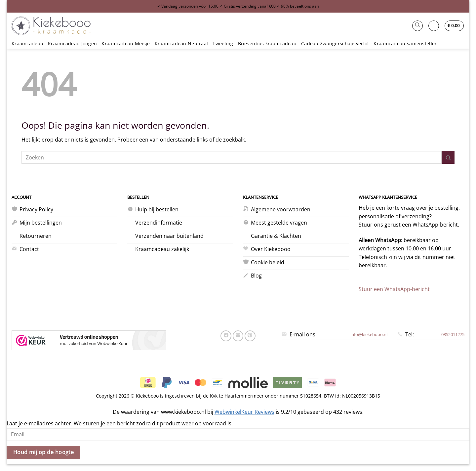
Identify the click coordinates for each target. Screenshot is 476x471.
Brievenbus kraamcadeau (267, 43)
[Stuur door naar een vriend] (238, 336)
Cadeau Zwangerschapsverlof (335, 43)
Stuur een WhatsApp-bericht (394, 289)
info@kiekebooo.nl (369, 334)
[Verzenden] (448, 157)
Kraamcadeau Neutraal (181, 43)
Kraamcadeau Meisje (126, 43)
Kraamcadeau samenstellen (406, 43)
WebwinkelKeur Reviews (244, 412)
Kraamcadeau (27, 43)
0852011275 (453, 334)
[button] (417, 26)
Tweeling (223, 43)
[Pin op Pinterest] (250, 336)
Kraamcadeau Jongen (72, 43)
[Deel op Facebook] (226, 336)
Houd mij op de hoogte (44, 452)
